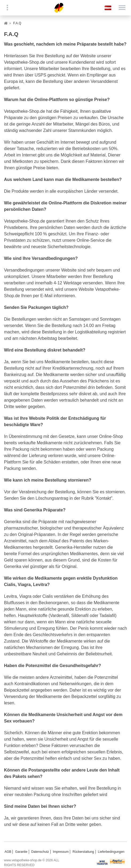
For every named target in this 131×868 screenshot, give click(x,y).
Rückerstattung (83, 852)
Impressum (61, 852)
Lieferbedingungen (111, 852)
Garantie (21, 852)
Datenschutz (40, 852)
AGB (8, 852)
